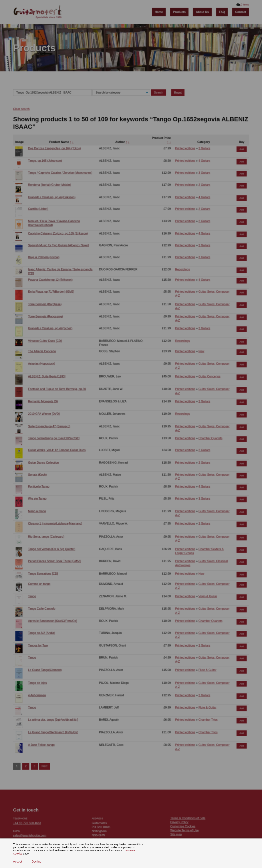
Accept (18, 862)
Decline (36, 862)
